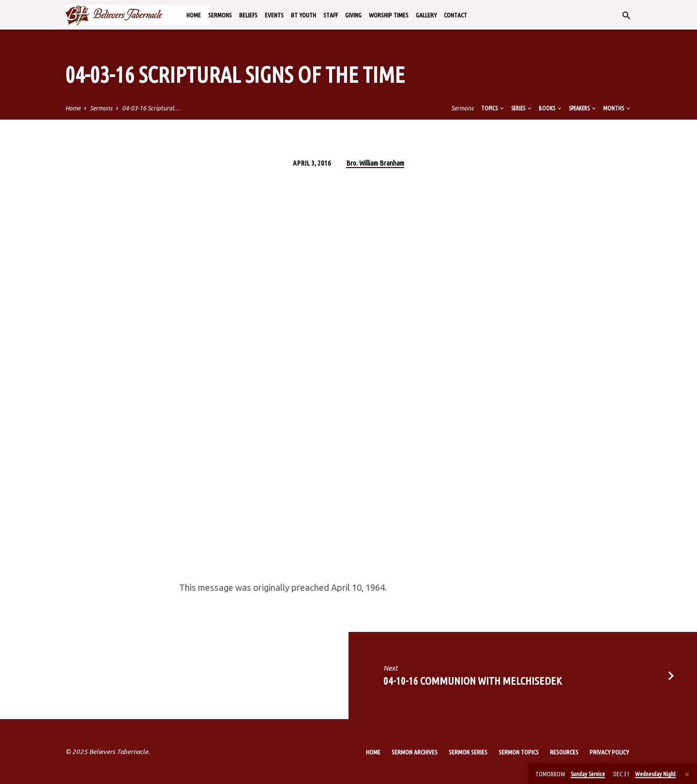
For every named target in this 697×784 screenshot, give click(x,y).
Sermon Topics (519, 752)
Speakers (583, 108)
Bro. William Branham (375, 163)
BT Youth (303, 15)
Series (522, 108)
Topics (493, 108)
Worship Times (389, 15)
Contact (455, 15)
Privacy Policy (609, 752)
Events (274, 15)
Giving (353, 15)
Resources (564, 752)
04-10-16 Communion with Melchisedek (473, 681)
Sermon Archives (415, 752)
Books (551, 108)
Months (617, 108)
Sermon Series (468, 752)
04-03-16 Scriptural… (151, 108)
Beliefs (248, 15)
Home (194, 15)
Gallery (426, 15)
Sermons (220, 15)
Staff (331, 15)
